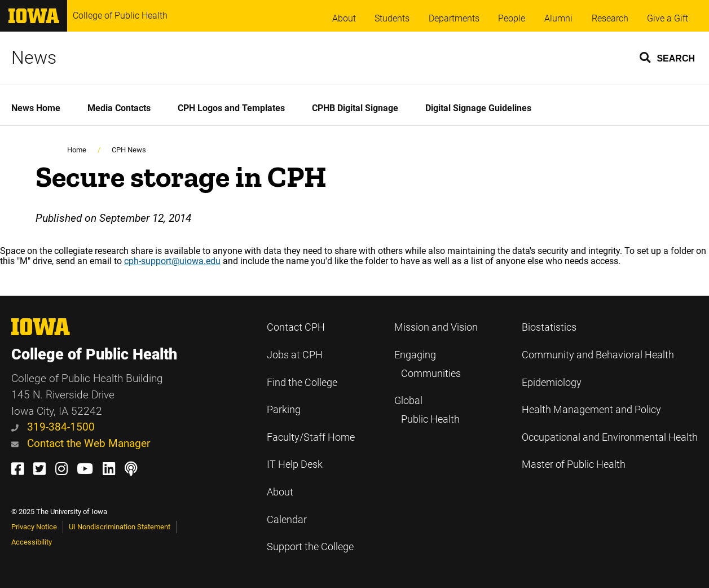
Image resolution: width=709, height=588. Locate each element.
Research (610, 18)
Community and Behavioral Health (598, 355)
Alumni (558, 18)
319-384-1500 (53, 427)
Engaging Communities (428, 364)
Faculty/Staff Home (311, 437)
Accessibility (32, 542)
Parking (284, 410)
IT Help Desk (295, 464)
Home (77, 150)
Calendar (287, 520)
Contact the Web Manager (81, 443)
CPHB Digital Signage (355, 108)
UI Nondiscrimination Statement (120, 527)
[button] (668, 57)
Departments (454, 18)
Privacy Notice (34, 527)
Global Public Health (427, 410)
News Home (36, 108)
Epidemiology (552, 383)
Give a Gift (668, 18)
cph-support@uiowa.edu (172, 261)
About (344, 18)
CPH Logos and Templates (231, 108)
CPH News (129, 150)
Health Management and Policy (591, 410)
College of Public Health (120, 16)
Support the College (310, 547)
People (512, 18)
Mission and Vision (436, 327)
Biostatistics (549, 327)
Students (392, 18)
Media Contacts (119, 108)
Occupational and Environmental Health (610, 437)
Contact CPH (296, 327)
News (34, 58)
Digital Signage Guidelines (478, 108)
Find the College (302, 383)
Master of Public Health (574, 464)
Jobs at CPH (295, 355)
